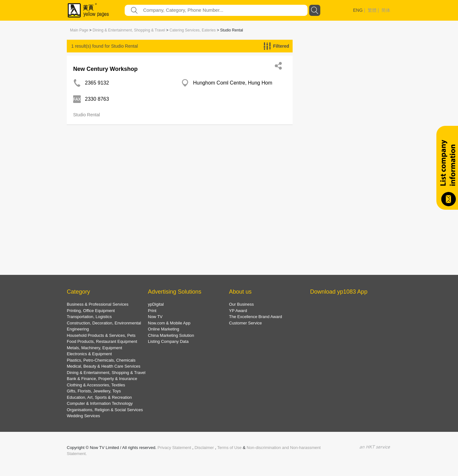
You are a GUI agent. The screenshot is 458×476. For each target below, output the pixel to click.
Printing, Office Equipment (91, 311)
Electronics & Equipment (89, 354)
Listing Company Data (168, 341)
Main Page (79, 30)
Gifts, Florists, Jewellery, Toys (94, 391)
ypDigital (156, 304)
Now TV (155, 317)
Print (152, 311)
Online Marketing (163, 329)
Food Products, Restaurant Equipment (102, 341)
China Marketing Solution (171, 335)
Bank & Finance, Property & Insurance (102, 379)
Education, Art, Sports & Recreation (99, 397)
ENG (358, 10)
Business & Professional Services (98, 304)
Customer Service (245, 323)
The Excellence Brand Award (256, 317)
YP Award (238, 311)
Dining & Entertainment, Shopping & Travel (129, 30)
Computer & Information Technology (100, 403)
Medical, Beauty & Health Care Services (104, 366)
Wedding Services (83, 416)
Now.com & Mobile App (169, 323)
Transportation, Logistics (89, 317)
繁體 (372, 10)
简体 (386, 10)
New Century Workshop (105, 69)
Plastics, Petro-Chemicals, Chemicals (101, 360)
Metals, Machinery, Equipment (94, 348)
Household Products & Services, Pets (101, 335)
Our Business (241, 304)
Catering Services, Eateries (193, 30)
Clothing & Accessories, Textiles (96, 385)
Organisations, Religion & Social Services (105, 410)
